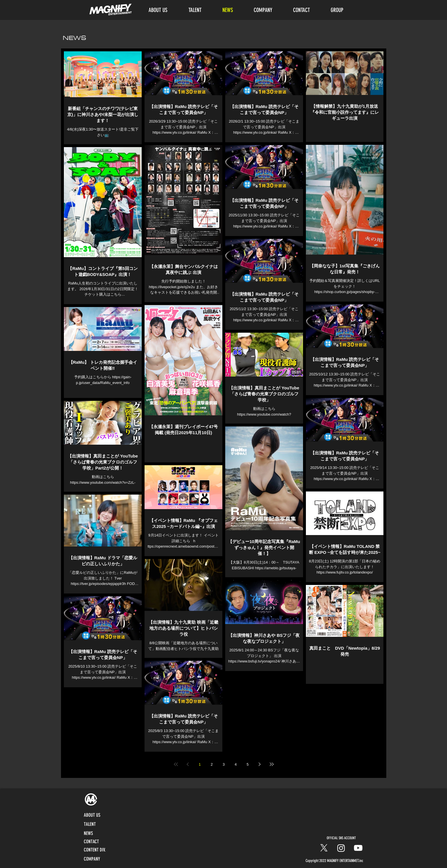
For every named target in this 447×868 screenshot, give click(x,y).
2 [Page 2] (212, 764)
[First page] (176, 764)
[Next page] (260, 764)
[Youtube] (358, 848)
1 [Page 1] (200, 764)
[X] (324, 848)
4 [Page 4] (236, 764)
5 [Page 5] (248, 764)
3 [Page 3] (224, 764)
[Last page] (272, 764)
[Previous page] (188, 764)
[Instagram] (341, 848)
